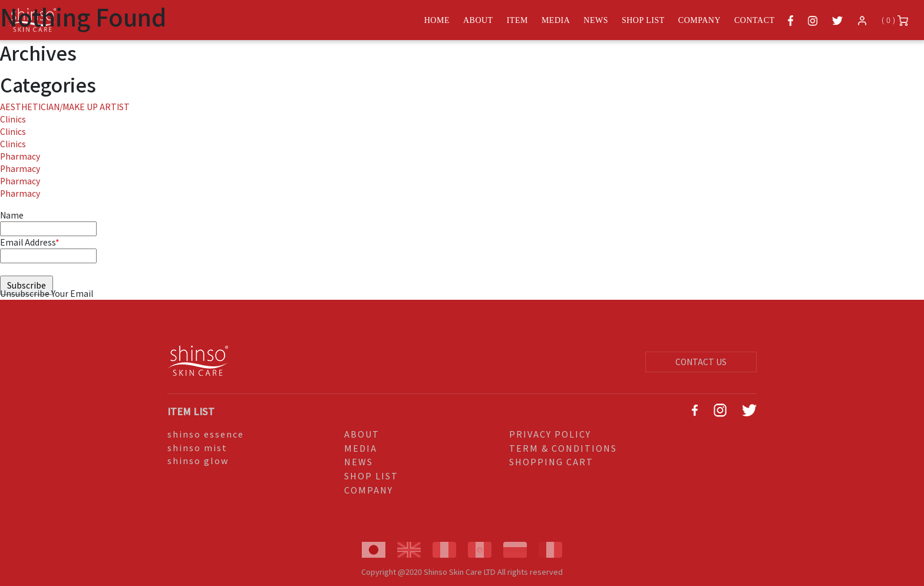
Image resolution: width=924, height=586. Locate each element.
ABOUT (362, 434)
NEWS (359, 461)
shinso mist (197, 447)
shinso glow (198, 460)
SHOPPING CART (551, 461)
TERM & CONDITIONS (563, 448)
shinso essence (206, 434)
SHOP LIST (371, 476)
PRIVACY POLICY (550, 434)
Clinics (13, 119)
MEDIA (361, 448)
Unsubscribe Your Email (47, 293)
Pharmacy (20, 156)
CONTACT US (701, 362)
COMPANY (369, 490)
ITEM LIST (191, 411)
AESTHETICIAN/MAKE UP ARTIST (65, 107)
